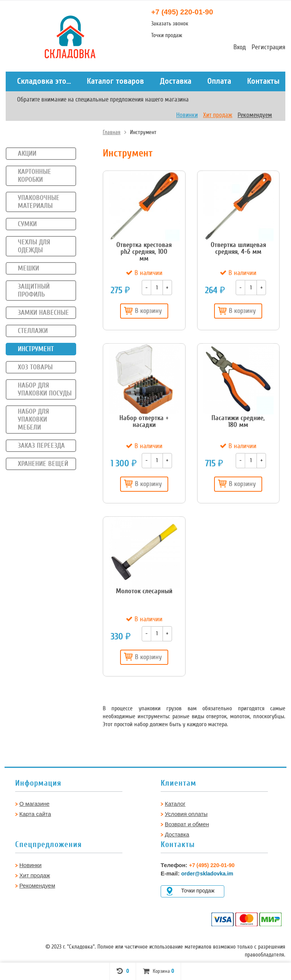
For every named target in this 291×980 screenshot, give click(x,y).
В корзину (143, 311)
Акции (27, 153)
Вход (240, 47)
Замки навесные (43, 313)
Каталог (175, 804)
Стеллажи (33, 331)
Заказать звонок (170, 23)
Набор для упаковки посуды (45, 389)
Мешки (28, 268)
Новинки (187, 115)
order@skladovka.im (207, 874)
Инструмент (36, 349)
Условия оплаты (186, 814)
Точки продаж (167, 35)
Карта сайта (35, 814)
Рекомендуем (255, 115)
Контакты (263, 81)
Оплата (219, 81)
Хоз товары (35, 367)
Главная (112, 132)
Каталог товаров (115, 81)
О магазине (34, 804)
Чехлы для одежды (34, 246)
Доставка (176, 81)
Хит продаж (218, 115)
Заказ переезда (41, 445)
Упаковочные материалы (39, 202)
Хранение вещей (43, 464)
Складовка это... (44, 81)
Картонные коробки (34, 176)
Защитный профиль (34, 290)
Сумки (27, 224)
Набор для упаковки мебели (33, 419)
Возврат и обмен (187, 824)
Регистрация (268, 47)
